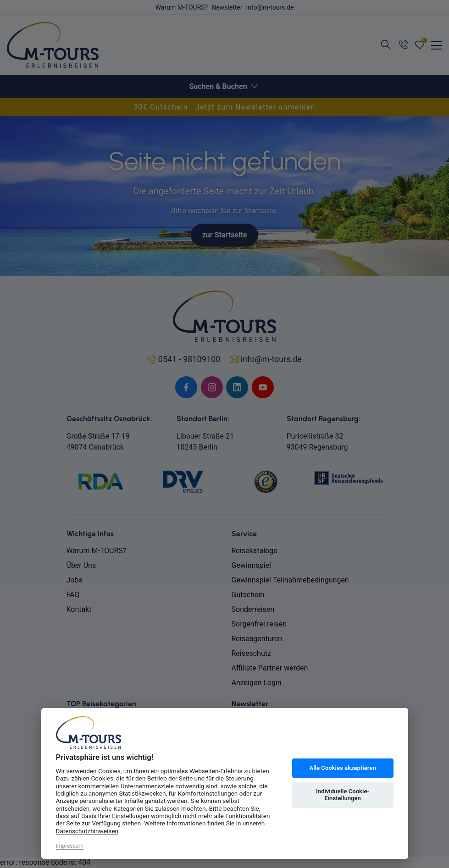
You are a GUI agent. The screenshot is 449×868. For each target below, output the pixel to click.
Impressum (70, 846)
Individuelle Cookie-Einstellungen (343, 795)
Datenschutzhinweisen (87, 831)
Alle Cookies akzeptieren (342, 768)
